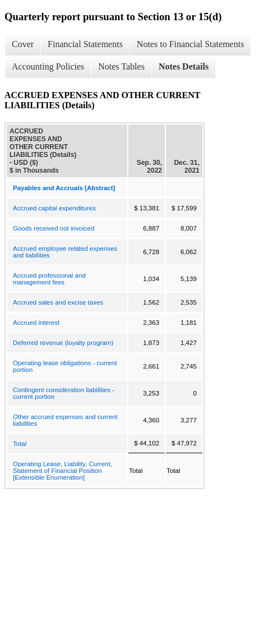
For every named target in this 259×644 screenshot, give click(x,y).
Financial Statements (85, 44)
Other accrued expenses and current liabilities (65, 420)
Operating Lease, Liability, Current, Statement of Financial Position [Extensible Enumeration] (63, 471)
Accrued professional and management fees (49, 279)
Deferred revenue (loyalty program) (63, 343)
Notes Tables (121, 66)
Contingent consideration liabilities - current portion (64, 393)
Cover (23, 44)
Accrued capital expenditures (54, 208)
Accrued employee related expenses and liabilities (65, 252)
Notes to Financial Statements (191, 44)
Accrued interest (36, 323)
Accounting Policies (48, 66)
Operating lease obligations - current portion (65, 366)
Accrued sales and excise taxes (58, 302)
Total (20, 444)
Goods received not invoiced (54, 228)
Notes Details (184, 66)
